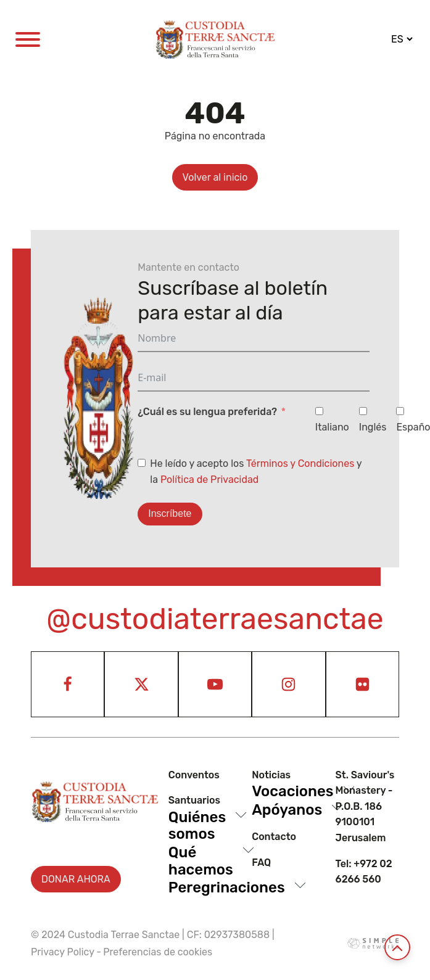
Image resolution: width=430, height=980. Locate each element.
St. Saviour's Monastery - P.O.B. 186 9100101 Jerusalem (365, 806)
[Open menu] (28, 39)
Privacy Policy (63, 952)
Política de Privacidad (209, 480)
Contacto (274, 837)
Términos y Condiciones (300, 463)
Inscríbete (170, 513)
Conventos (194, 775)
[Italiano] (319, 411)
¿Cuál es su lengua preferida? (207, 412)
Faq (261, 863)
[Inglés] (363, 411)
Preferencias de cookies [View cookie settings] (158, 952)
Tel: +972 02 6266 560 (364, 872)
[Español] (400, 411)
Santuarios (194, 800)
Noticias (271, 775)
